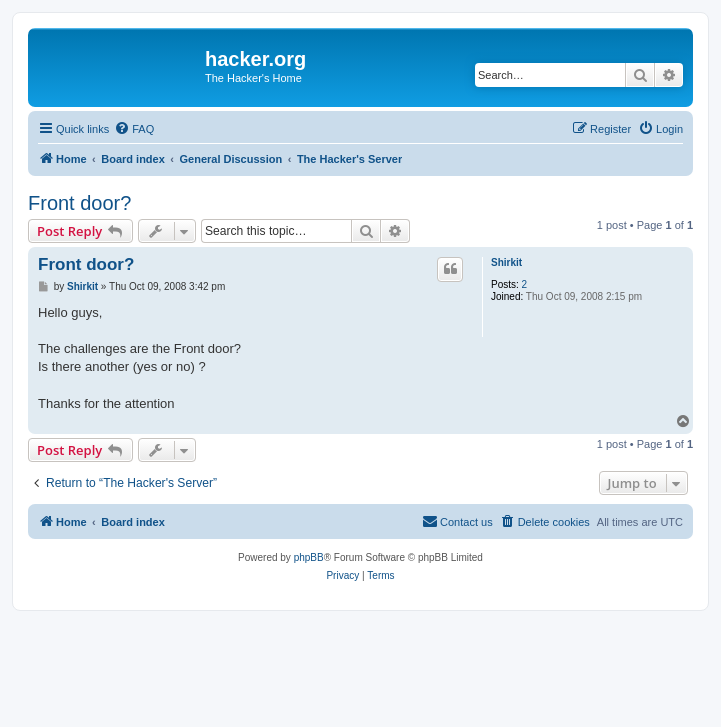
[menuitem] (134, 129)
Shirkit (506, 262)
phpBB (309, 557)
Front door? (79, 203)
